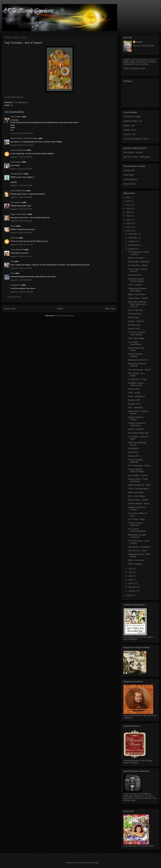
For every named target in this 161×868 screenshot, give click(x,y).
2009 (129, 595)
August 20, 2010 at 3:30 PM (21, 280)
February (133, 587)
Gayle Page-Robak (18, 191)
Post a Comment (14, 297)
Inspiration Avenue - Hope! (139, 485)
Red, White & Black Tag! (138, 433)
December (133, 234)
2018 (129, 201)
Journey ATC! (134, 456)
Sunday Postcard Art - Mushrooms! (137, 424)
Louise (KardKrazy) (18, 150)
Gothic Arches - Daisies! (138, 298)
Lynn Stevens (16, 202)
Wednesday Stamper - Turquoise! (138, 536)
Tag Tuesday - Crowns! (138, 475)
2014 (129, 216)
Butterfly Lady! (134, 325)
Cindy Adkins (16, 117)
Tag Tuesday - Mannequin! (139, 547)
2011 (129, 227)
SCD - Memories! (135, 408)
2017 (129, 205)
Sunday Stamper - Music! (139, 503)
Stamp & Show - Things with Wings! (138, 480)
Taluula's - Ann (130, 134)
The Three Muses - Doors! (139, 466)
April (131, 580)
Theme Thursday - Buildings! (136, 461)
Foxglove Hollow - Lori (133, 121)
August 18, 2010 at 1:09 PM (21, 233)
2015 (129, 212)
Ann (12, 261)
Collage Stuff (129, 170)
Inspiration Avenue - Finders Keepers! (137, 280)
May (131, 576)
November (133, 238)
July (130, 569)
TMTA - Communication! (138, 489)
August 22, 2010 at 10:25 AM (22, 292)
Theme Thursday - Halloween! (136, 524)
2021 (129, 197)
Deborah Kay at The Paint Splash (24, 138)
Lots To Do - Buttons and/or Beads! (137, 333)
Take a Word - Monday (133, 152)
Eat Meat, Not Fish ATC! (138, 360)
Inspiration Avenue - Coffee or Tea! (137, 384)
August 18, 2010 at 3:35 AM (21, 221)
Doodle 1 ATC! (134, 404)
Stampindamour (17, 174)
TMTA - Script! (134, 393)
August (132, 249)
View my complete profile (144, 46)
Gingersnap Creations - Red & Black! (138, 290)
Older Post (110, 309)
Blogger (96, 863)
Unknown (14, 238)
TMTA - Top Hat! (135, 285)
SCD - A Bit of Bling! (137, 496)
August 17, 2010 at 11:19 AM (22, 145)
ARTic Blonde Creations (28, 11)
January (132, 591)
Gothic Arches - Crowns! (138, 500)
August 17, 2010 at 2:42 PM (21, 185)
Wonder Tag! (133, 317)
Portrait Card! (134, 389)
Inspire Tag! (133, 452)
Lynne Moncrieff (17, 250)
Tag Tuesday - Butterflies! (139, 262)
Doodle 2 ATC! (134, 400)
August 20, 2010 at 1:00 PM (21, 268)
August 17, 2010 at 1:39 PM (21, 157)
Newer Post (10, 309)
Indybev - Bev (129, 125)
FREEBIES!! (133, 449)
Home (60, 309)
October (132, 241)
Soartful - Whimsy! (136, 321)
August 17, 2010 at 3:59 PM (21, 197)
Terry (13, 273)
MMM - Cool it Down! (137, 294)
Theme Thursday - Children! (136, 355)
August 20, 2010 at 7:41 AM (21, 256)
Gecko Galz (128, 175)
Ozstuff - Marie (130, 130)
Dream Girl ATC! (135, 275)
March (131, 583)
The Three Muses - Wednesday (137, 157)
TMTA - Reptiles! (135, 564)
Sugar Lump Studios (19, 214)
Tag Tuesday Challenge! (14, 97)
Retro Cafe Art (129, 184)
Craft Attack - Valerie (132, 117)
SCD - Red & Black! (136, 338)
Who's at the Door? (136, 258)
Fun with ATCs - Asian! (138, 551)
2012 (129, 223)
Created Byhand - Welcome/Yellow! (136, 470)
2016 (129, 209)
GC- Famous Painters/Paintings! (137, 530)
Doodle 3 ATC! (134, 329)
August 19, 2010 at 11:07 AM (22, 245)
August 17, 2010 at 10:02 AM (22, 133)
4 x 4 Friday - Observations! (135, 343)
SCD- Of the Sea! (135, 310)
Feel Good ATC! (135, 314)
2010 (129, 231)
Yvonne (139, 42)
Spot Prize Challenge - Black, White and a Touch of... (138, 304)
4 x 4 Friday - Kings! (137, 519)
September (133, 245)
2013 (129, 220)
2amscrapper (16, 162)
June (131, 572)
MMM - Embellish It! (137, 396)
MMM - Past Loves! (136, 560)
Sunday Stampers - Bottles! (136, 418)
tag (12, 105)
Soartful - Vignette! (136, 429)
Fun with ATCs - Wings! (138, 265)
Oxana (13, 226)
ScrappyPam (16, 285)
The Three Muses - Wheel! (139, 370)
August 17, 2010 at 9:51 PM (21, 209)
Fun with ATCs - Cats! (137, 379)
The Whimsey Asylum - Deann (136, 139)
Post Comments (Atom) (65, 316)
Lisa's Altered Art (130, 179)
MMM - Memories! (136, 492)
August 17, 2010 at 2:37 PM (21, 169)
